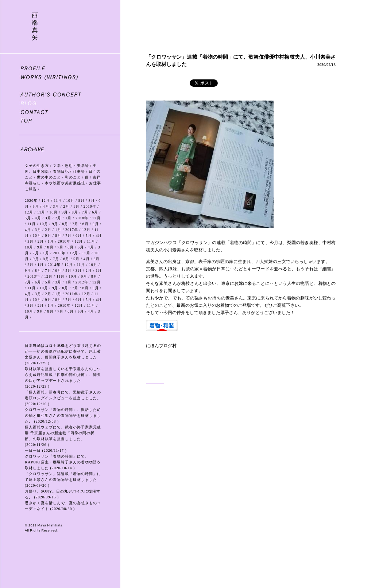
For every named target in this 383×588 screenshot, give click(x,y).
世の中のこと (49, 177)
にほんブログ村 (161, 346)
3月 (56, 206)
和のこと (73, 177)
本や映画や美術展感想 (65, 183)
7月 (85, 212)
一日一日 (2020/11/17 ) (46, 450)
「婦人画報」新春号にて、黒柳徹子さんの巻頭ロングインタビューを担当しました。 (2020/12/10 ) (63, 398)
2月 (66, 206)
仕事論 (79, 171)
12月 (46, 201)
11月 (58, 201)
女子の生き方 (37, 166)
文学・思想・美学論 (71, 166)
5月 (36, 206)
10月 (70, 201)
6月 (95, 212)
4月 (46, 206)
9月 (82, 201)
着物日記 (61, 171)
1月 (76, 206)
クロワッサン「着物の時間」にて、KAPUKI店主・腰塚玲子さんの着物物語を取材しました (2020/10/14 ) (63, 462)
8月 (92, 201)
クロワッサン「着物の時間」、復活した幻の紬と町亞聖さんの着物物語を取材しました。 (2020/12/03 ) (63, 415)
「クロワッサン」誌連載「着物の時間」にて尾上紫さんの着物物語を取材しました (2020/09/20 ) (63, 480)
